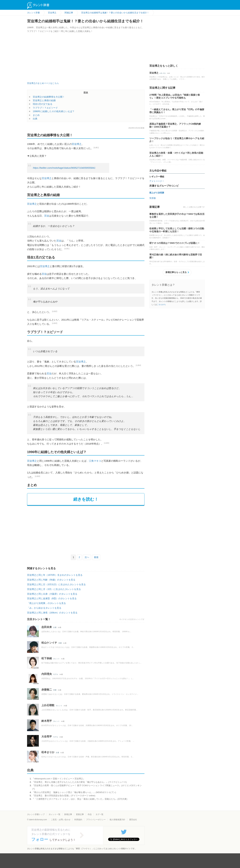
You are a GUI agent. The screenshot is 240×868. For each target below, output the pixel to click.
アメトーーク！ (157, 181)
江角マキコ (95, 461)
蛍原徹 (153, 198)
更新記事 (80, 814)
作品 (90, 814)
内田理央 (47, 674)
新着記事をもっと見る (176, 272)
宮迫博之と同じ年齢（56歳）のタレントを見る (51, 580)
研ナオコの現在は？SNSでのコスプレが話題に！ (175, 243)
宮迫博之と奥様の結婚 (44, 100)
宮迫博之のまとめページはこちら (43, 83)
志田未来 (47, 627)
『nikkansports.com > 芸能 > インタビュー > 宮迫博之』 (58, 779)
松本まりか (48, 752)
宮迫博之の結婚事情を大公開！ (49, 97)
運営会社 (133, 820)
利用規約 (78, 820)
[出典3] (55, 323)
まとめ (36, 115)
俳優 (60, 643)
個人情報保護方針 (117, 820)
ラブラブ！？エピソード (45, 108)
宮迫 (47, 216)
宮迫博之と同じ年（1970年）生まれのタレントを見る (55, 575)
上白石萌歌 (48, 705)
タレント (56, 659)
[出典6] (37, 476)
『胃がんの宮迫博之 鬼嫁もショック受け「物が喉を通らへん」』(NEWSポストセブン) (74, 792)
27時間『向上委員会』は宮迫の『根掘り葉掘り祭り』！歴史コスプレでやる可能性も (175, 96)
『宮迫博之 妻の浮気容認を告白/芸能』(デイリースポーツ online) (64, 796)
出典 (35, 119)
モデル (56, 674)
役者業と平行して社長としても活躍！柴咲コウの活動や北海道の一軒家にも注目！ (177, 230)
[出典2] (55, 311)
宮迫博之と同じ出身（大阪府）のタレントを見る (52, 594)
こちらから (161, 304)
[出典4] (138, 365)
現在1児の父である (43, 104)
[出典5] (107, 443)
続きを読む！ (86, 499)
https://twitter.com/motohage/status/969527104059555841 (64, 168)
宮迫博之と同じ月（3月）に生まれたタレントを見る (54, 589)
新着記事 (68, 814)
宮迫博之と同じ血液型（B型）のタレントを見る (52, 598)
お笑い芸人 (163, 73)
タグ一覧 (99, 814)
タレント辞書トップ (36, 814)
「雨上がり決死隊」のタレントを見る (46, 603)
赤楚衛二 (47, 690)
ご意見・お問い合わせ (61, 820)
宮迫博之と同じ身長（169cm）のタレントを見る (52, 613)
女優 (55, 627)
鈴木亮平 (47, 721)
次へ (87, 557)
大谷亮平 (47, 737)
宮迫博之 (77, 144)
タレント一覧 (54, 814)
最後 (96, 557)
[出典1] (96, 148)
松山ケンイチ (49, 643)
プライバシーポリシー (96, 820)
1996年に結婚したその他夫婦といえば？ (54, 111)
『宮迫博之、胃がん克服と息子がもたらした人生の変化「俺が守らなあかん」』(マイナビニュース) (79, 782)
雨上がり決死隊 (157, 193)
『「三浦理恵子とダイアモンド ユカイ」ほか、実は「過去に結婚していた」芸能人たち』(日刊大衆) (80, 799)
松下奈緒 (47, 658)
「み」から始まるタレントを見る (44, 608)
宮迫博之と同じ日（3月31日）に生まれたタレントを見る (56, 584)
